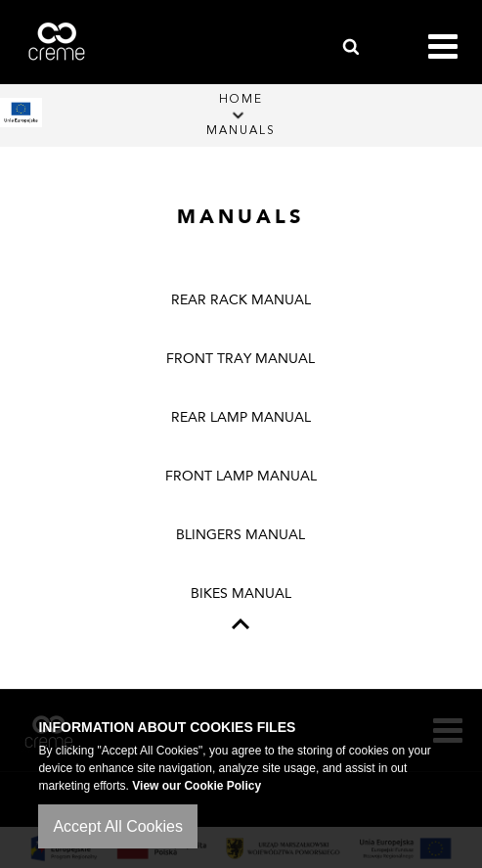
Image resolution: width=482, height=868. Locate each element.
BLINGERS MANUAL (241, 535)
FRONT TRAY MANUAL (241, 359)
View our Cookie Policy (197, 786)
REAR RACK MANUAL (241, 300)
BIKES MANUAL (241, 594)
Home (241, 100)
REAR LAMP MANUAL (241, 417)
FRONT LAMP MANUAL (241, 476)
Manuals (241, 131)
